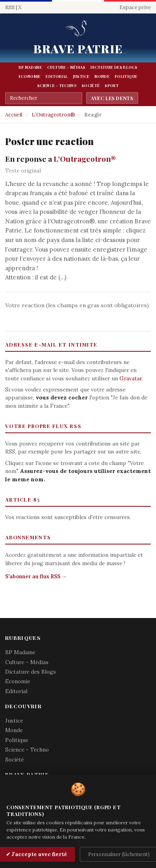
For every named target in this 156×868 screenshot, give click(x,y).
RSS (10, 7)
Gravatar (131, 378)
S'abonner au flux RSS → (36, 576)
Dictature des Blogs (114, 67)
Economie (30, 76)
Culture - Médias (66, 67)
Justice (81, 76)
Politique (126, 76)
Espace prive (135, 7)
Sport (112, 85)
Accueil (14, 115)
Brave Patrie (78, 48)
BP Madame (30, 67)
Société (91, 85)
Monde (102, 76)
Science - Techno (57, 85)
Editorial (57, 76)
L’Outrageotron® (53, 115)
